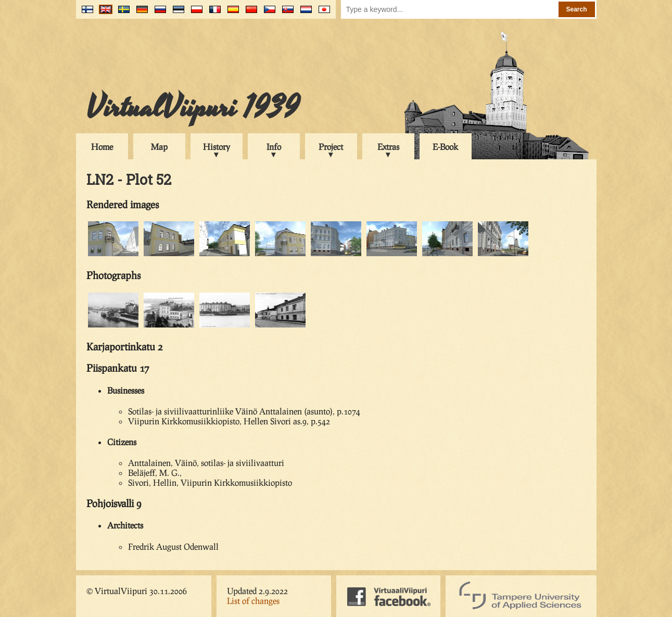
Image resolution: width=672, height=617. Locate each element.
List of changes (253, 601)
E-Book (445, 147)
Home (102, 147)
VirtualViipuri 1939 (193, 108)
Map (159, 147)
